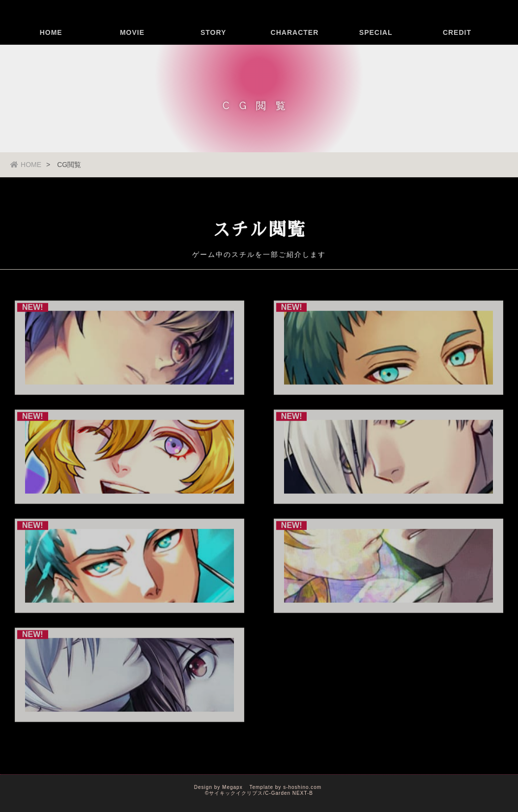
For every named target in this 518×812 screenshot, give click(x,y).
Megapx (232, 787)
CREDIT (457, 47)
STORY (213, 47)
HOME (51, 47)
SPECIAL (376, 47)
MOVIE (132, 47)
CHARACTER (295, 47)
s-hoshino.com (302, 787)
